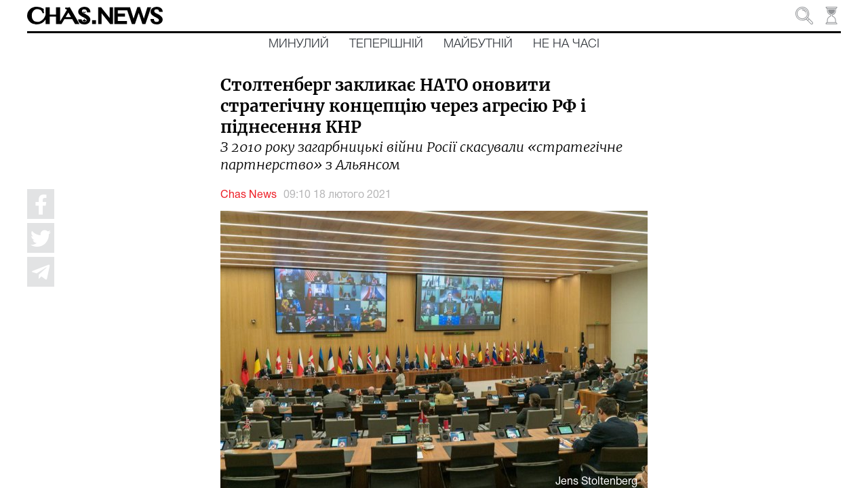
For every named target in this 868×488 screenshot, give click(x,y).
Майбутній (478, 44)
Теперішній (386, 44)
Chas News (249, 195)
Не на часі (566, 44)
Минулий (299, 44)
